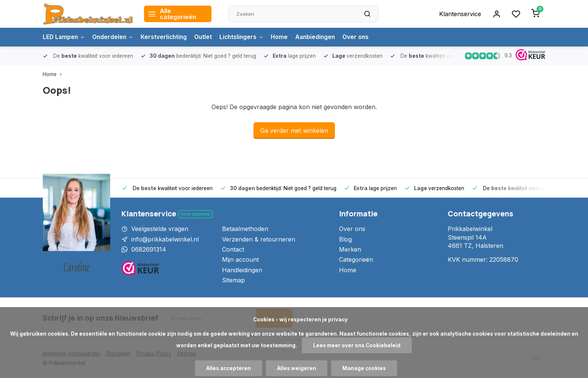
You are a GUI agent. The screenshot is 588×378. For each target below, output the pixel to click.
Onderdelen (115, 37)
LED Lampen (64, 37)
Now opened (195, 214)
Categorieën (356, 259)
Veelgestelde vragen (160, 229)
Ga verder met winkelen (294, 130)
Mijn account (240, 259)
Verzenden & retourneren (259, 239)
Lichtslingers (247, 37)
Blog (345, 239)
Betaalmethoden (245, 229)
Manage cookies (364, 368)
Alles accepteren (229, 368)
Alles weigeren (297, 368)
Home (286, 37)
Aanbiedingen (322, 37)
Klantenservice (460, 14)
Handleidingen (242, 270)
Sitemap (233, 280)
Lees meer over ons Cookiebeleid (357, 345)
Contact (233, 249)
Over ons (364, 37)
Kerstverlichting (167, 37)
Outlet (208, 37)
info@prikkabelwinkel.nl (165, 239)
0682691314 (149, 249)
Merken (350, 249)
